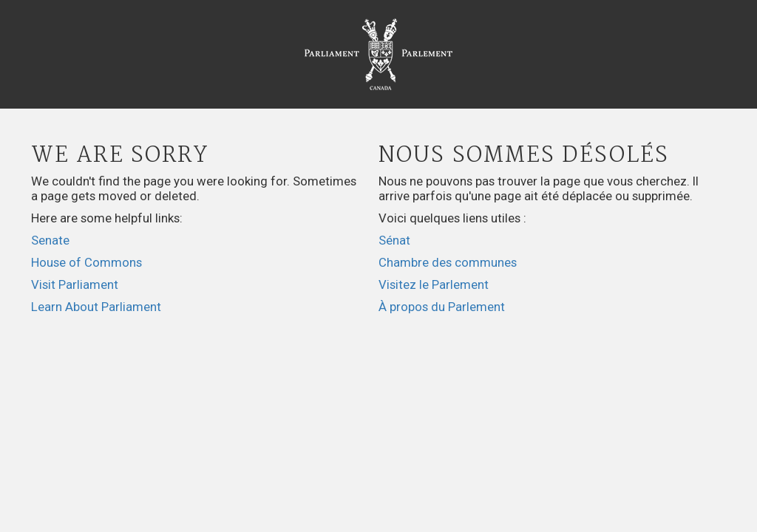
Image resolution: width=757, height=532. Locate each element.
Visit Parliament (75, 284)
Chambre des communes (448, 262)
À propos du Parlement (442, 307)
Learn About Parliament (96, 307)
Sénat (394, 240)
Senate (50, 240)
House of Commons (86, 262)
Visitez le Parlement (434, 284)
